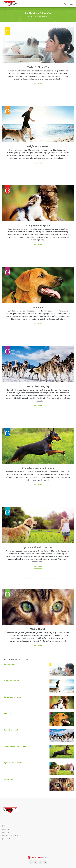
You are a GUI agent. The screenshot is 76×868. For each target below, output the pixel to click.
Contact (7, 839)
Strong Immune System (38, 225)
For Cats (7, 829)
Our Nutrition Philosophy (13, 836)
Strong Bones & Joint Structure (38, 468)
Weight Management (38, 146)
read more (38, 84)
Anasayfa (30, 17)
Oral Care (38, 307)
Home (6, 826)
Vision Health (38, 629)
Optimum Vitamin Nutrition (38, 547)
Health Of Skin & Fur (38, 67)
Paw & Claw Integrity (38, 386)
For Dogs (7, 832)
